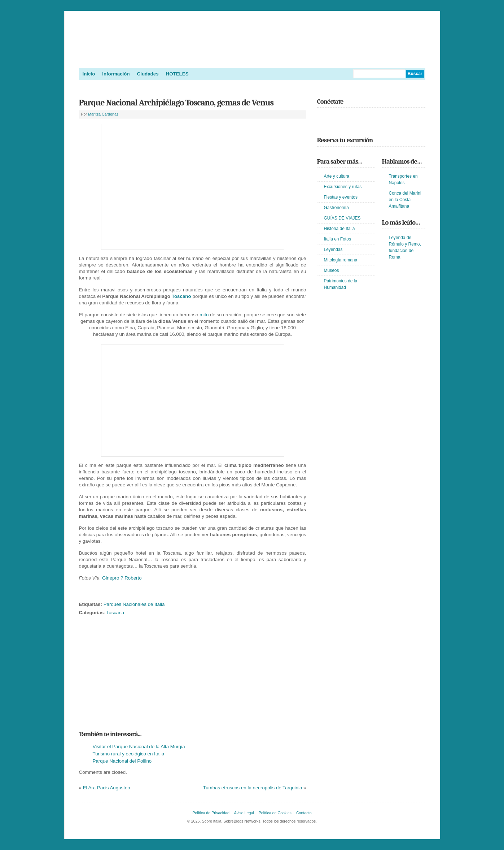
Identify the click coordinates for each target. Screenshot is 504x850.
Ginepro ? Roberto (122, 578)
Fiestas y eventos (341, 197)
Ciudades (148, 74)
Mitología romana (341, 260)
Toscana (115, 613)
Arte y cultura (337, 176)
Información (116, 74)
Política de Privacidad (211, 813)
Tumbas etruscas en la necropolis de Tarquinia (253, 788)
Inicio (89, 74)
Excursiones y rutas (343, 187)
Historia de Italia (339, 229)
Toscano (181, 296)
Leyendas (333, 250)
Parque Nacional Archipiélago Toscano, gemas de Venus (176, 103)
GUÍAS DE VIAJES (342, 218)
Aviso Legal (244, 813)
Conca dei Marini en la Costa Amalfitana (405, 200)
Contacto (304, 813)
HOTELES (177, 74)
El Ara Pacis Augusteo (107, 788)
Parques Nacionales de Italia (134, 604)
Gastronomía (336, 208)
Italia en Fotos (338, 239)
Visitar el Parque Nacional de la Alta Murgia (139, 747)
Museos (332, 270)
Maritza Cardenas (103, 114)
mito (204, 315)
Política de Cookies (275, 813)
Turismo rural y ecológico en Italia (129, 754)
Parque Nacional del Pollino (122, 761)
